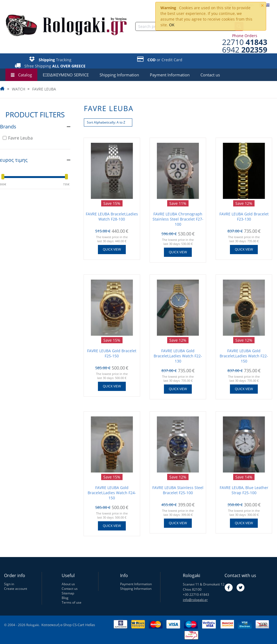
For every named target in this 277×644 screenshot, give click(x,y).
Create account (16, 589)
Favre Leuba (18, 138)
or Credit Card (165, 60)
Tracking (55, 60)
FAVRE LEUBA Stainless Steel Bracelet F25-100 (178, 490)
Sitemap (68, 593)
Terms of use (72, 602)
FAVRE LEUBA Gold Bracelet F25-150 (112, 353)
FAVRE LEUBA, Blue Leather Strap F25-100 (244, 490)
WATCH (19, 89)
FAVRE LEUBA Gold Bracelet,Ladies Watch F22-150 (244, 356)
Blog (65, 598)
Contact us (210, 75)
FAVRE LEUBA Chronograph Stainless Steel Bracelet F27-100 (178, 219)
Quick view (112, 249)
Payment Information (170, 75)
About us (68, 584)
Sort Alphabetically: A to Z (106, 122)
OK (172, 25)
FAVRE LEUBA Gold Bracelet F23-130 (244, 216)
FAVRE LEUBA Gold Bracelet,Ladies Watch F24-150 (112, 493)
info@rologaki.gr (195, 600)
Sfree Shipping (55, 66)
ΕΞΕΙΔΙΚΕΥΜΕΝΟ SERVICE (66, 75)
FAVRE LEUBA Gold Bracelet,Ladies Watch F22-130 (178, 356)
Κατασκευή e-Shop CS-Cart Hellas (68, 625)
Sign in (9, 584)
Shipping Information (119, 75)
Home (3, 89)
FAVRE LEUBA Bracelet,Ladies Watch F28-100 (112, 216)
